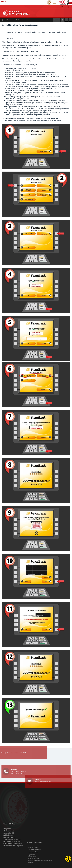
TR (70, 7)
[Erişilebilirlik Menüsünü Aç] (68, 859)
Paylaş (57, 20)
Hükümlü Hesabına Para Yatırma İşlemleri (16, 20)
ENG (66, 7)
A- (66, 20)
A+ (70, 20)
